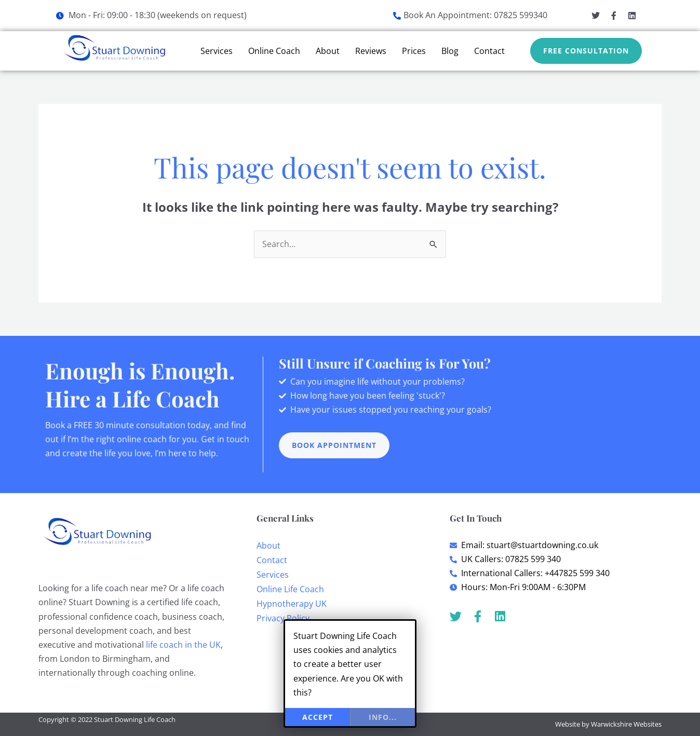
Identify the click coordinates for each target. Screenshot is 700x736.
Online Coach (274, 51)
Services (217, 51)
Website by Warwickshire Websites (608, 724)
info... (383, 717)
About (328, 51)
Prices (414, 51)
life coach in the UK (183, 645)
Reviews (371, 51)
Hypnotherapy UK (292, 604)
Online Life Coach (290, 589)
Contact (489, 51)
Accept (318, 717)
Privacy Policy (283, 618)
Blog (450, 51)
